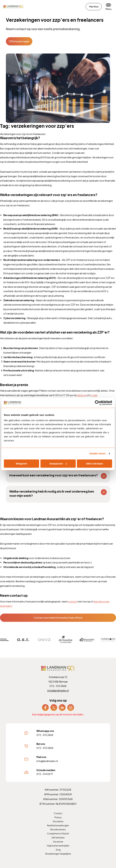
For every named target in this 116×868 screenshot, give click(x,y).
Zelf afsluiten (58, 838)
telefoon (82, 395)
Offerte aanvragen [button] (19, 41)
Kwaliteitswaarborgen (58, 826)
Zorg (58, 850)
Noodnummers (58, 830)
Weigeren (21, 464)
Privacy (58, 817)
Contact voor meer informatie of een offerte (58, 618)
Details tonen (98, 453)
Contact (58, 813)
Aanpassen (58, 464)
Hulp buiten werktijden (58, 846)
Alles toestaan (95, 464)
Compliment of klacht (58, 834)
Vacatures (58, 842)
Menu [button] (108, 9)
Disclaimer (58, 821)
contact (73, 601)
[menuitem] (45, 708)
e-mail (94, 395)
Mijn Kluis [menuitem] (94, 7)
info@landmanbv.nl (58, 690)
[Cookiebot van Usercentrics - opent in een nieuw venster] (97, 403)
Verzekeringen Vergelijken (58, 854)
